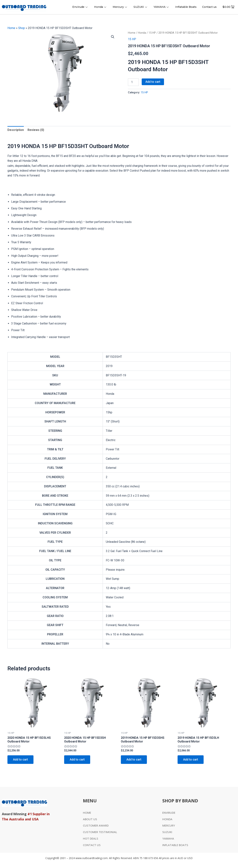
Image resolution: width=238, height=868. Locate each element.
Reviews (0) (36, 130)
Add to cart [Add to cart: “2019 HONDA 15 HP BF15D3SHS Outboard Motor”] (134, 759)
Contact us (209, 7)
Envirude (80, 7)
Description (16, 130)
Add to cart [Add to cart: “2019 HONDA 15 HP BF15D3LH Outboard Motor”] (191, 759)
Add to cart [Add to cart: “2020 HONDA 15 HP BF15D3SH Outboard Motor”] (77, 759)
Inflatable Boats (186, 7)
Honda (101, 7)
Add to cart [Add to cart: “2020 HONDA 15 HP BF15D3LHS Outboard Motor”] (20, 759)
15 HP (152, 33)
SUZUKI (141, 7)
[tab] (16, 130)
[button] (113, 37)
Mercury (120, 7)
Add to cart (153, 82)
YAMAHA (162, 7)
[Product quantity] (133, 82)
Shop (22, 28)
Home (11, 28)
